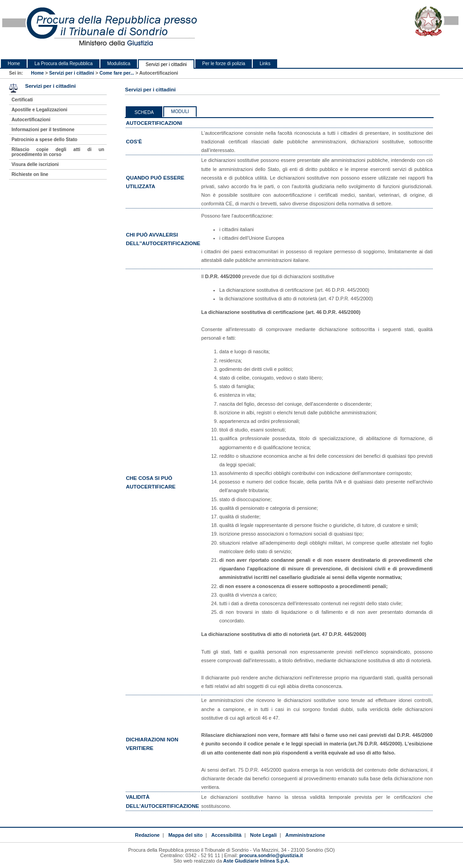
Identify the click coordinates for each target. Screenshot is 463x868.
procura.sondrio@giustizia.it (271, 856)
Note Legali (263, 835)
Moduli (180, 111)
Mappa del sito (185, 835)
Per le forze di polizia (224, 64)
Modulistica (119, 64)
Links (265, 64)
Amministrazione (305, 835)
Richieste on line (30, 174)
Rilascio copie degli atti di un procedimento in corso (58, 152)
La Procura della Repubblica (64, 64)
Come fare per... (117, 73)
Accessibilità (226, 835)
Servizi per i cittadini (166, 64)
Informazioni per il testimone (43, 130)
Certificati (22, 100)
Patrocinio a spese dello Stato (44, 140)
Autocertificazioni (31, 120)
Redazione (147, 835)
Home (14, 64)
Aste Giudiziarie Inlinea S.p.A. (256, 861)
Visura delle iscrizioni (35, 164)
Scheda (144, 112)
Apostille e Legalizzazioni (39, 110)
